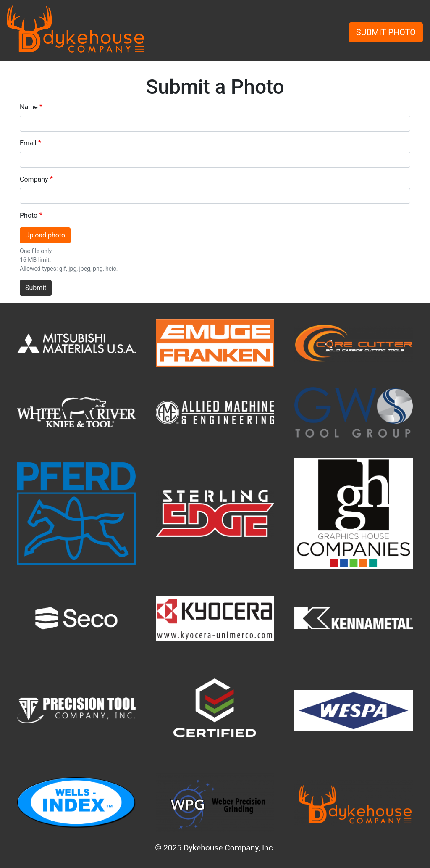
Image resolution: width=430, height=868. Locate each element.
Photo (29, 215)
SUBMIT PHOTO (386, 32)
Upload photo (45, 235)
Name (29, 107)
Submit (36, 288)
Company (34, 179)
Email (28, 143)
